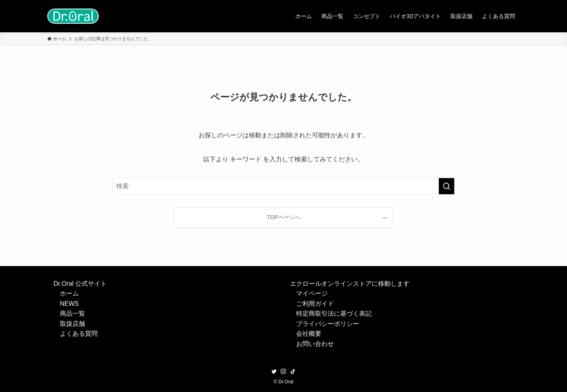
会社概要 (309, 334)
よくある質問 (79, 334)
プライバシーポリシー (328, 324)
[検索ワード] (283, 186)
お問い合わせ (315, 344)
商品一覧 (72, 313)
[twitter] (274, 372)
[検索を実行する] (447, 186)
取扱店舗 (72, 324)
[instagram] (283, 372)
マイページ (312, 293)
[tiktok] (293, 372)
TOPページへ (283, 217)
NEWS (69, 304)
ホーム (69, 293)
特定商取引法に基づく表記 (334, 313)
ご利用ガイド (315, 304)
